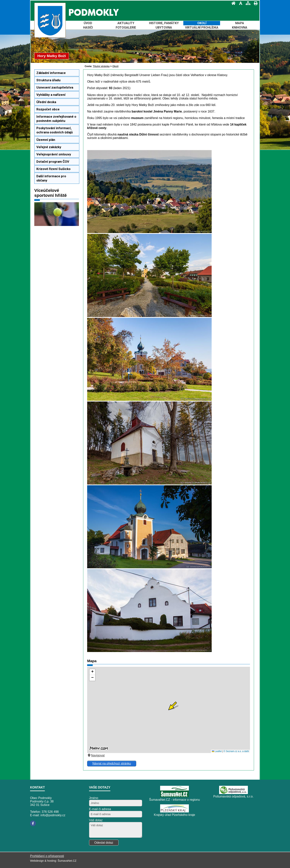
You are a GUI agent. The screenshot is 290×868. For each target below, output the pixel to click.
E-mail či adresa (100, 809)
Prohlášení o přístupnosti (47, 856)
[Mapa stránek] (247, 3)
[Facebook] (33, 823)
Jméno (94, 798)
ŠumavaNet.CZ (67, 861)
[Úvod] (232, 3)
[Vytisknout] (254, 3)
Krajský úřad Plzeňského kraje (174, 815)
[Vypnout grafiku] (240, 3)
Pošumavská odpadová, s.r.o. (233, 796)
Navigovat (96, 755)
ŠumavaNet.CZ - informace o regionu (174, 800)
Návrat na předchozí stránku (112, 763)
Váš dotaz (96, 820)
